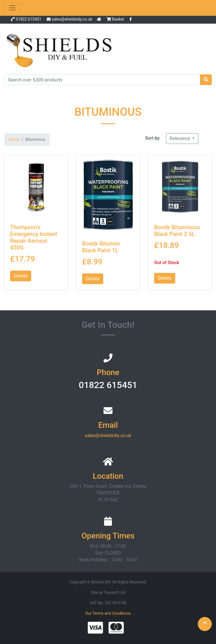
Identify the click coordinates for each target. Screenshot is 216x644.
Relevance (180, 138)
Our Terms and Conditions (108, 613)
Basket (116, 19)
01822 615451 (28, 19)
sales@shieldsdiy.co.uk (72, 19)
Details (21, 276)
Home (14, 139)
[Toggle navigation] (12, 8)
